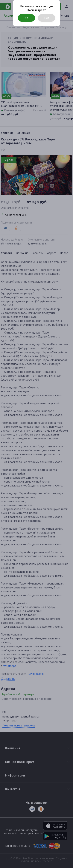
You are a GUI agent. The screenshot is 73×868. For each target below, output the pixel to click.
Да (26, 18)
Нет (47, 18)
